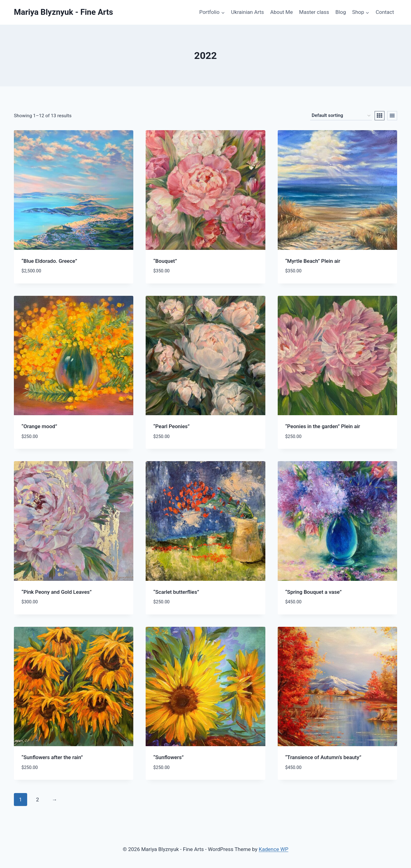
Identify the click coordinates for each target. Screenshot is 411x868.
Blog (341, 12)
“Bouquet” (165, 261)
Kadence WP (274, 849)
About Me (282, 12)
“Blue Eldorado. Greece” (50, 261)
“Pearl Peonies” (172, 426)
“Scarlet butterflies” (176, 592)
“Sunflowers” (168, 757)
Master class (314, 12)
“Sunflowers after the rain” (52, 757)
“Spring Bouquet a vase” (313, 592)
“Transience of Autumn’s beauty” (323, 757)
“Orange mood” (39, 426)
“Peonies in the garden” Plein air (323, 426)
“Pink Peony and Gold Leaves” (57, 592)
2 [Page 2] (38, 800)
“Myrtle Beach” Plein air (313, 261)
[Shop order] (341, 116)
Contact (385, 12)
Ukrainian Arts (247, 12)
